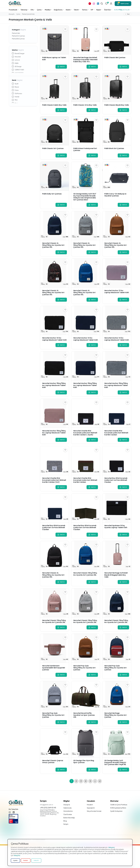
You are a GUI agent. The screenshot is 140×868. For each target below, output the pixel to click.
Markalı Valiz (16, 33)
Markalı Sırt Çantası (18, 36)
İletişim (66, 824)
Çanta (18, 14)
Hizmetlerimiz (68, 811)
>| (100, 781)
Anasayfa (12, 14)
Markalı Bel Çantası (18, 39)
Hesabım (90, 805)
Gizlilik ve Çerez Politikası (119, 805)
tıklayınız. (112, 857)
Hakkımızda (67, 808)
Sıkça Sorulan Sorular (94, 811)
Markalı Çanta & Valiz (28, 14)
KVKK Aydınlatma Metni (118, 808)
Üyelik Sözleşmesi (116, 811)
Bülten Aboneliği (69, 818)
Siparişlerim (91, 808)
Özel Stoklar (68, 814)
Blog (65, 821)
